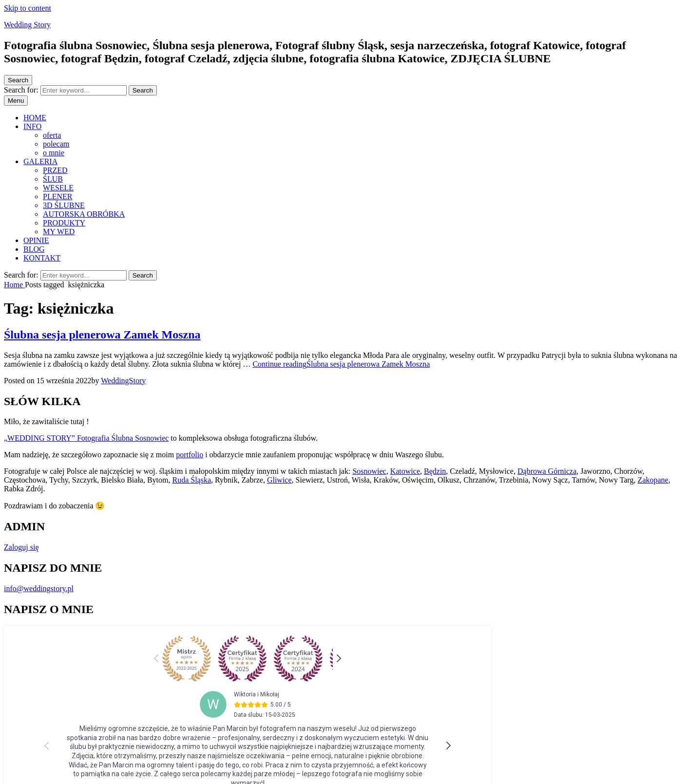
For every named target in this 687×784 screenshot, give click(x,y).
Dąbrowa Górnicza (547, 471)
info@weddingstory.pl (39, 588)
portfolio (190, 455)
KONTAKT (42, 258)
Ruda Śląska (191, 480)
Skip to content (28, 8)
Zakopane (653, 480)
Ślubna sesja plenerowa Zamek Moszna (102, 335)
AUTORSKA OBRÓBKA (84, 214)
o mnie (54, 153)
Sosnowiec (369, 471)
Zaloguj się (21, 547)
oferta (52, 135)
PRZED (55, 170)
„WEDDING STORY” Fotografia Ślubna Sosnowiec (86, 438)
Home (14, 285)
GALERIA (40, 161)
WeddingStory (123, 381)
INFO (32, 126)
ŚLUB (53, 179)
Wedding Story (27, 25)
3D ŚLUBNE (64, 205)
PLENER (57, 196)
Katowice (405, 471)
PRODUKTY (64, 223)
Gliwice (279, 480)
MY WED (59, 232)
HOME (35, 118)
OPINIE (36, 240)
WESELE (58, 188)
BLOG (34, 249)
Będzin (435, 471)
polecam (56, 144)
